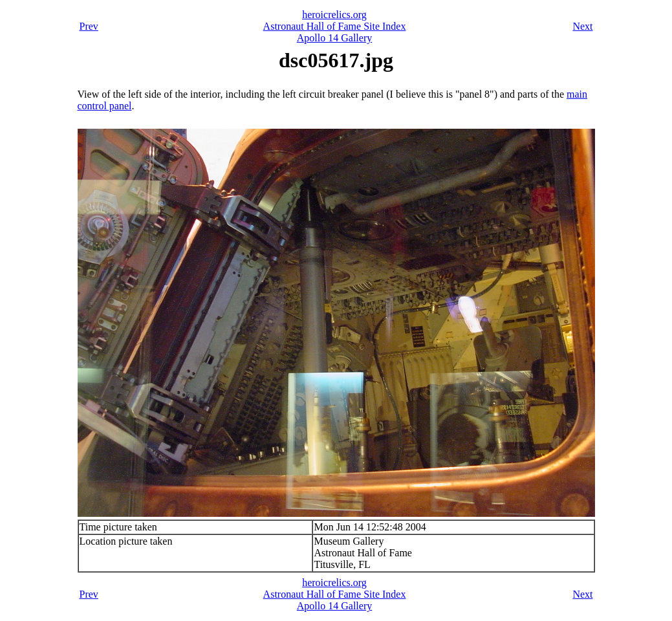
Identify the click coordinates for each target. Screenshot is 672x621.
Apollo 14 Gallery (334, 38)
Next (582, 26)
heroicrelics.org (334, 15)
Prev (89, 26)
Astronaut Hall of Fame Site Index (335, 26)
